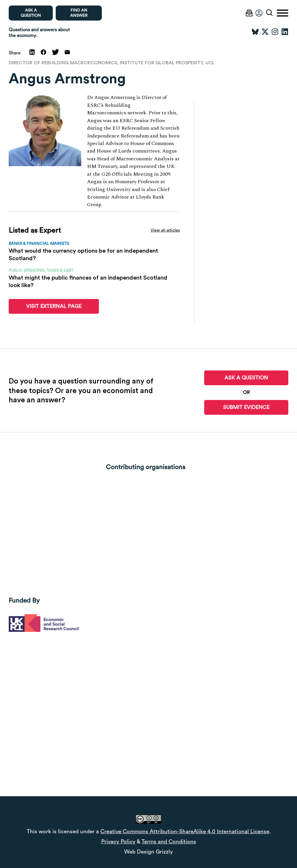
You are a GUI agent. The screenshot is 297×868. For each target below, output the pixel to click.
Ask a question (31, 13)
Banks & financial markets (39, 244)
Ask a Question (246, 378)
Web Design (139, 852)
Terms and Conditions (169, 842)
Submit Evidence (246, 407)
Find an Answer (79, 13)
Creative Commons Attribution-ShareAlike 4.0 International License (185, 832)
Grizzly (164, 852)
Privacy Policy (118, 842)
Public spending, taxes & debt (41, 271)
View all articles (165, 230)
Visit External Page (54, 306)
